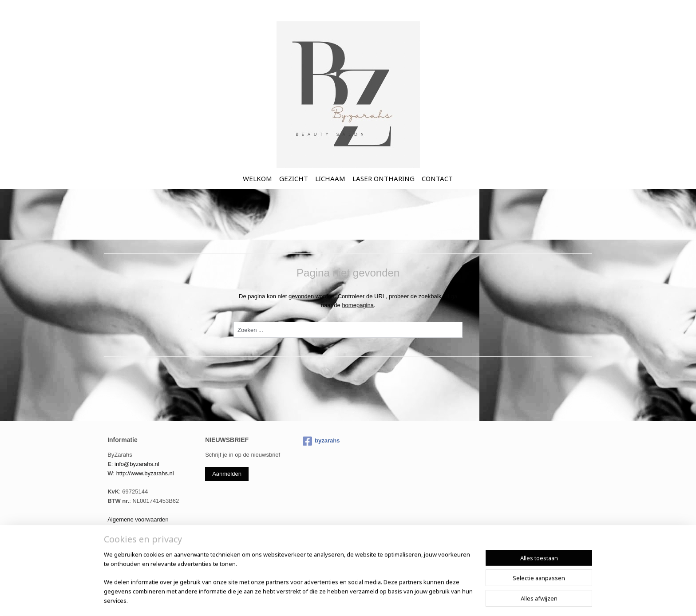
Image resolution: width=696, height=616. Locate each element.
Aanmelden (227, 474)
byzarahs (321, 441)
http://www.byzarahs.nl (145, 473)
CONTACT (437, 178)
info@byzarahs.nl (137, 464)
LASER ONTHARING (384, 178)
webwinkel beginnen (390, 600)
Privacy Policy (125, 529)
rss (361, 600)
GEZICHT (294, 178)
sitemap (345, 600)
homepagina (358, 305)
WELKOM (257, 178)
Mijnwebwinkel (459, 600)
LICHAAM (330, 178)
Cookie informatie (130, 538)
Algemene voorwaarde (136, 519)
